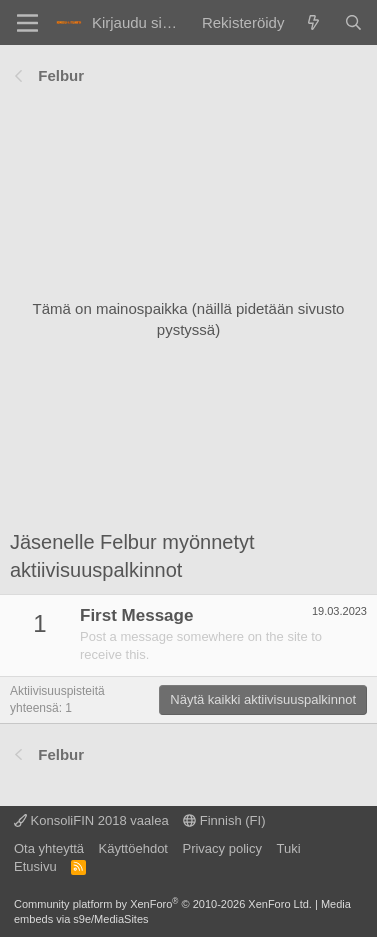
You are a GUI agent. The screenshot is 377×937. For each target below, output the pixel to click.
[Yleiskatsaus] (313, 22)
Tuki (288, 848)
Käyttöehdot (133, 848)
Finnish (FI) (224, 820)
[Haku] (353, 22)
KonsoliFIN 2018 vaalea (91, 820)
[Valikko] (27, 23)
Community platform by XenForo (163, 904)
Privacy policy (221, 848)
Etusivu (35, 866)
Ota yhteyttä (49, 848)
